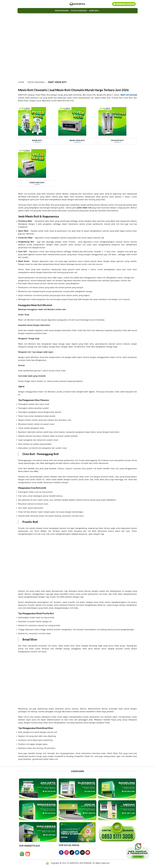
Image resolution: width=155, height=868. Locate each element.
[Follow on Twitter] (77, 853)
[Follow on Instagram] (67, 853)
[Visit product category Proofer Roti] (117, 125)
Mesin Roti (118, 753)
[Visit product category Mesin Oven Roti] (77, 125)
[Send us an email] (82, 853)
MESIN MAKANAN (36, 82)
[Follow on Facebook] (61, 853)
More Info (95, 11)
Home (21, 82)
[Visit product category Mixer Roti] (37, 125)
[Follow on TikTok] (72, 853)
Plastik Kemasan (80, 11)
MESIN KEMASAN (62, 11)
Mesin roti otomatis (129, 95)
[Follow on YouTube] (88, 853)
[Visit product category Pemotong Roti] (37, 167)
